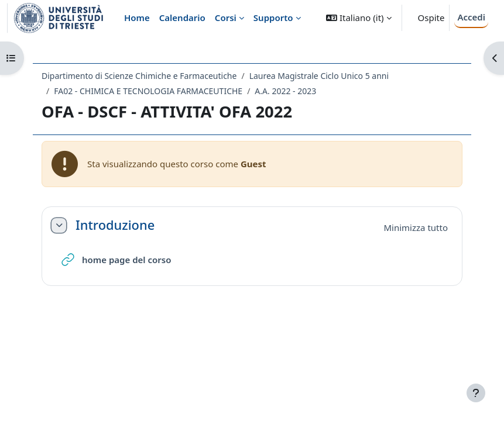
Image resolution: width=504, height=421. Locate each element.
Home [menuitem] (137, 18)
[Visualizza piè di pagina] (476, 393)
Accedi (471, 17)
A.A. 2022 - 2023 (285, 91)
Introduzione (115, 225)
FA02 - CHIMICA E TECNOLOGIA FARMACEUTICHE (148, 91)
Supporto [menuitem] (273, 18)
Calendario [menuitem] (182, 18)
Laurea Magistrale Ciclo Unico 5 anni (319, 76)
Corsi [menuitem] (226, 18)
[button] (359, 18)
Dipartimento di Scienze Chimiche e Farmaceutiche (139, 76)
